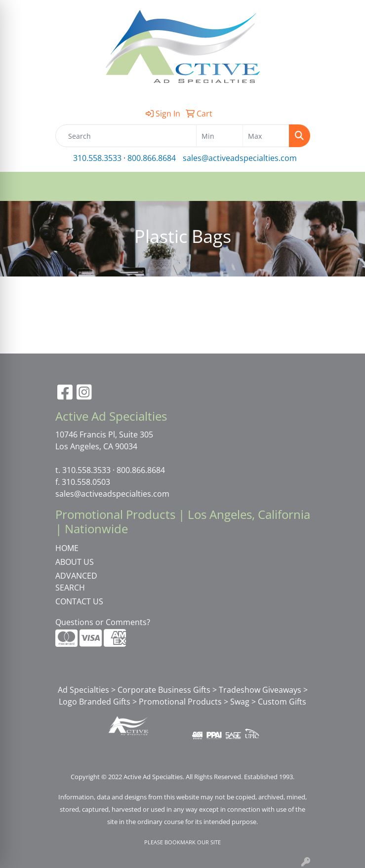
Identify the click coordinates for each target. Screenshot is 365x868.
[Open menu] (345, 187)
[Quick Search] (126, 136)
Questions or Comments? (103, 622)
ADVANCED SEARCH (76, 582)
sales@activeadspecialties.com (240, 158)
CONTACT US (79, 601)
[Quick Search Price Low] (220, 136)
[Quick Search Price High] (266, 136)
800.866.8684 (152, 158)
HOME (67, 548)
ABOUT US (75, 562)
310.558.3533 (97, 158)
